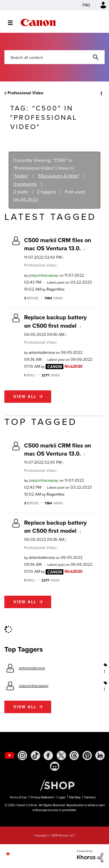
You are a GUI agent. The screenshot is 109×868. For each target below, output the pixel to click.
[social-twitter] (61, 755)
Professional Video (25, 93)
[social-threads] (74, 755)
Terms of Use (18, 797)
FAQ (86, 5)
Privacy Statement (42, 797)
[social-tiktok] (35, 755)
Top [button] (8, 854)
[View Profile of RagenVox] (56, 289)
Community (25, 184)
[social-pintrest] (87, 755)
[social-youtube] (10, 755)
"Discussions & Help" (58, 176)
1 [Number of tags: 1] (104, 671)
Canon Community (38, 22)
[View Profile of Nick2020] (74, 366)
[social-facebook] (48, 755)
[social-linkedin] (100, 755)
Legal (62, 797)
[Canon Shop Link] (54, 785)
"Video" (21, 176)
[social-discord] (55, 766)
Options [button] (101, 93)
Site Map (75, 797)
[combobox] (54, 57)
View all (25, 397)
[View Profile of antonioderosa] (42, 353)
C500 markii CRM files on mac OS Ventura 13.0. (58, 248)
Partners (90, 797)
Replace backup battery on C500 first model (55, 325)
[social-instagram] (22, 755)
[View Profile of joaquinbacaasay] (44, 275)
